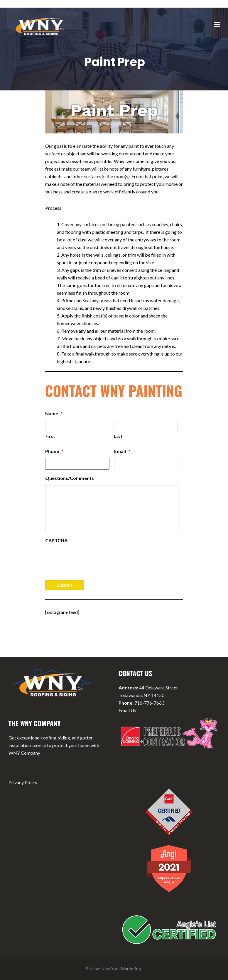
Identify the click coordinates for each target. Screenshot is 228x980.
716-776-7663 (149, 703)
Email (122, 451)
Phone (54, 451)
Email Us (127, 710)
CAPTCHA (56, 540)
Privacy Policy (23, 782)
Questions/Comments (70, 478)
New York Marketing (121, 969)
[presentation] (90, 559)
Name (54, 413)
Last (118, 436)
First (50, 436)
